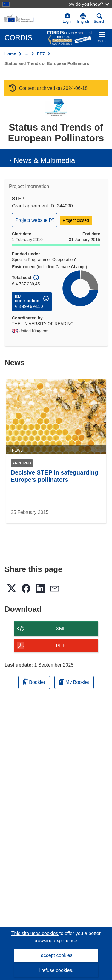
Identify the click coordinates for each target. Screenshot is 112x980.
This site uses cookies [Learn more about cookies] (35, 933)
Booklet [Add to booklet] (34, 681)
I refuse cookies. (56, 970)
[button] (83, 19)
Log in (68, 18)
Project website (36, 219)
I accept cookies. (56, 955)
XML (61, 629)
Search (99, 18)
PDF (61, 646)
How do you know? (87, 4)
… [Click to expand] (27, 54)
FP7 (41, 54)
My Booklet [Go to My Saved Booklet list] (74, 682)
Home (10, 54)
